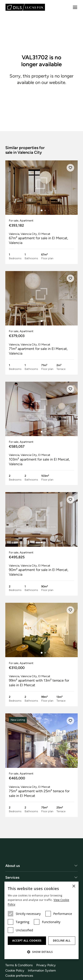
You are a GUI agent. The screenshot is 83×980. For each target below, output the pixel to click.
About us (13, 866)
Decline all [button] (62, 941)
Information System (42, 970)
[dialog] (41, 920)
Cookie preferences (19, 976)
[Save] (70, 168)
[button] (41, 952)
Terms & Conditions (19, 965)
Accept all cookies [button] (27, 941)
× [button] (74, 886)
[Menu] (75, 7)
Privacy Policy (46, 965)
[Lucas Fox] (25, 7)
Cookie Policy (15, 970)
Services (12, 877)
